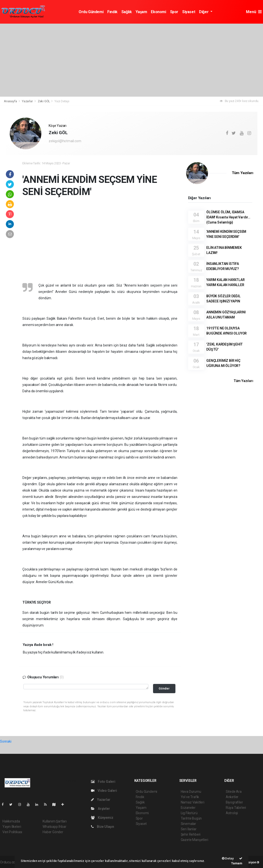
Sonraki (6, 741)
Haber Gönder (53, 832)
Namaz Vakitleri (193, 802)
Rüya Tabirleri (236, 808)
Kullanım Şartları (55, 821)
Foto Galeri (103, 782)
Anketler (232, 797)
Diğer (204, 12)
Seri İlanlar (189, 829)
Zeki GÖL (44, 101)
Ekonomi (158, 12)
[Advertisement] (131, 60)
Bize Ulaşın (103, 827)
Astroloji (232, 813)
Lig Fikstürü (189, 813)
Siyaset (189, 12)
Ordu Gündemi (91, 12)
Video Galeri (104, 791)
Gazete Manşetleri (195, 840)
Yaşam (141, 12)
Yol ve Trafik (190, 797)
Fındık (112, 12)
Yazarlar (28, 101)
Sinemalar (188, 824)
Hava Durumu (191, 792)
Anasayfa (11, 101)
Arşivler (100, 809)
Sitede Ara (234, 792)
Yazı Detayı (62, 101)
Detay (228, 858)
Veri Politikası (12, 832)
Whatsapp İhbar (54, 827)
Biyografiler (234, 802)
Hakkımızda (11, 821)
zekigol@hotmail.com (65, 141)
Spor (174, 12)
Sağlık (127, 12)
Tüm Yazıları (243, 173)
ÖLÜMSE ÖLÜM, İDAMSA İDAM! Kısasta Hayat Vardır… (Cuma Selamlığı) (228, 217)
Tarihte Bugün (191, 818)
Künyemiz (102, 818)
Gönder (164, 688)
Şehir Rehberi (191, 834)
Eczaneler (188, 808)
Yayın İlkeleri (12, 827)
